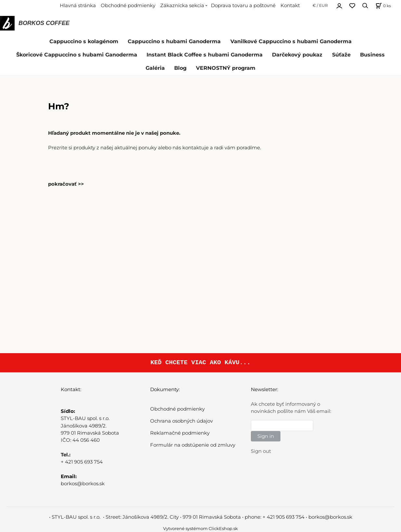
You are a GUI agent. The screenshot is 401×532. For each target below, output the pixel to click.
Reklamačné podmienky (180, 433)
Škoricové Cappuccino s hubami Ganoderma (77, 55)
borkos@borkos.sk (83, 484)
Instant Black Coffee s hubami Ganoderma (205, 55)
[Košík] (382, 6)
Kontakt (290, 6)
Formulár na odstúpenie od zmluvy (193, 445)
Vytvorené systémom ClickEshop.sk (200, 529)
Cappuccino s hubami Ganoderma (174, 41)
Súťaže (341, 55)
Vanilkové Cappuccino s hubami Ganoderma (291, 41)
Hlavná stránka (78, 6)
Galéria (155, 68)
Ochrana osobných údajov (181, 421)
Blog (180, 68)
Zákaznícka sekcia (182, 6)
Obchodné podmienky (128, 6)
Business (372, 55)
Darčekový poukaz (297, 55)
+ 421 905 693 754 (82, 462)
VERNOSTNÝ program (226, 68)
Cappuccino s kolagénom (84, 41)
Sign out (261, 451)
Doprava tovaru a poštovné (243, 6)
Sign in (266, 436)
